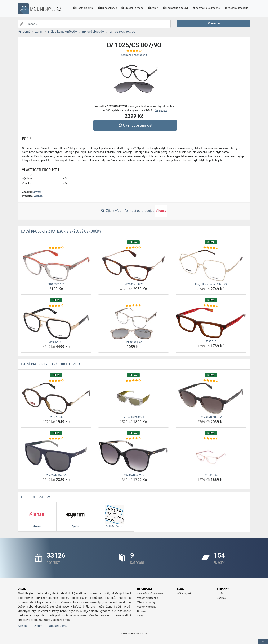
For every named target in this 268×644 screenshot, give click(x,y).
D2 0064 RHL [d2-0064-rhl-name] (56, 342)
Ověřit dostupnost (135, 125)
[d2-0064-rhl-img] (56, 323)
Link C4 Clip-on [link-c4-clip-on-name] (133, 342)
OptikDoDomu (58, 626)
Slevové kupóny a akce (150, 594)
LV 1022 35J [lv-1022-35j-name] (211, 475)
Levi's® (37, 192)
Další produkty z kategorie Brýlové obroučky (61, 231)
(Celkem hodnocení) (134, 55)
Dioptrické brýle (83, 8)
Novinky (142, 611)
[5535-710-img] (211, 323)
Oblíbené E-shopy (36, 497)
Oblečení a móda (132, 8)
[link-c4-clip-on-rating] (133, 306)
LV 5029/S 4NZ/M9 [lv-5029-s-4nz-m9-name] (56, 475)
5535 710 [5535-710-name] (211, 341)
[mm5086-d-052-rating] (133, 248)
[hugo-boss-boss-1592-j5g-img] (211, 265)
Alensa (38, 196)
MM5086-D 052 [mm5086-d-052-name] (133, 284)
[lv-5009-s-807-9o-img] (133, 456)
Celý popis (161, 110)
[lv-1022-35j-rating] (211, 439)
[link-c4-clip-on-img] (133, 323)
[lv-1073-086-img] (56, 398)
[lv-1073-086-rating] (56, 381)
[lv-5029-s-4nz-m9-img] (56, 456)
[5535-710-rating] (211, 306)
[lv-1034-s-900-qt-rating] (133, 381)
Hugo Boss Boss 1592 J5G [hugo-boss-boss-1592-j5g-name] (211, 284)
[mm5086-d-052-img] (133, 265)
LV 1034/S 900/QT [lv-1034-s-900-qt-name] (133, 417)
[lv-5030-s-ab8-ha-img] (211, 398)
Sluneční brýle (107, 8)
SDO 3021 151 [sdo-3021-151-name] (56, 284)
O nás (220, 594)
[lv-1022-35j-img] (211, 456)
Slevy (140, 616)
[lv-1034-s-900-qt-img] (133, 398)
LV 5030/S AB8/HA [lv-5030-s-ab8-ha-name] (211, 417)
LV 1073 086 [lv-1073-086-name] (56, 417)
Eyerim (38, 626)
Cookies (221, 598)
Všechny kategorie (236, 8)
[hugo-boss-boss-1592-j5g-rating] (211, 248)
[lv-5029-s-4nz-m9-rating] (56, 439)
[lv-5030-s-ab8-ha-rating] (211, 381)
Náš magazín (185, 594)
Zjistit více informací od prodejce (134, 211)
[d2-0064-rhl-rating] (56, 306)
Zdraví (153, 8)
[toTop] (263, 642)
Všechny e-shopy (147, 607)
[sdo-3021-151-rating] (56, 248)
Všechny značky (146, 602)
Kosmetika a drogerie (206, 8)
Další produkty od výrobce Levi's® (51, 364)
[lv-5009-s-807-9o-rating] (133, 439)
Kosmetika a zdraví (175, 8)
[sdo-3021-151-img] (56, 265)
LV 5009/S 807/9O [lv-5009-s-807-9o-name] (133, 475)
